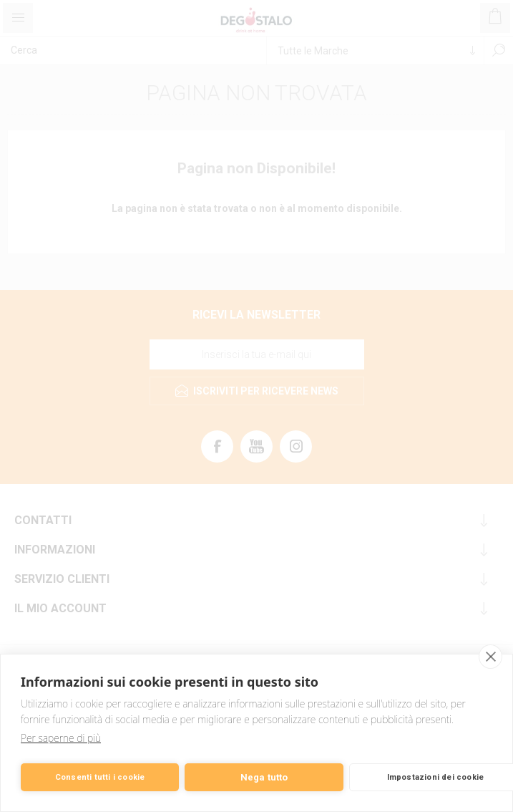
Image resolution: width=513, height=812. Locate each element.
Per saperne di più (61, 738)
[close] (490, 657)
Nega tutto (264, 777)
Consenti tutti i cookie (100, 777)
